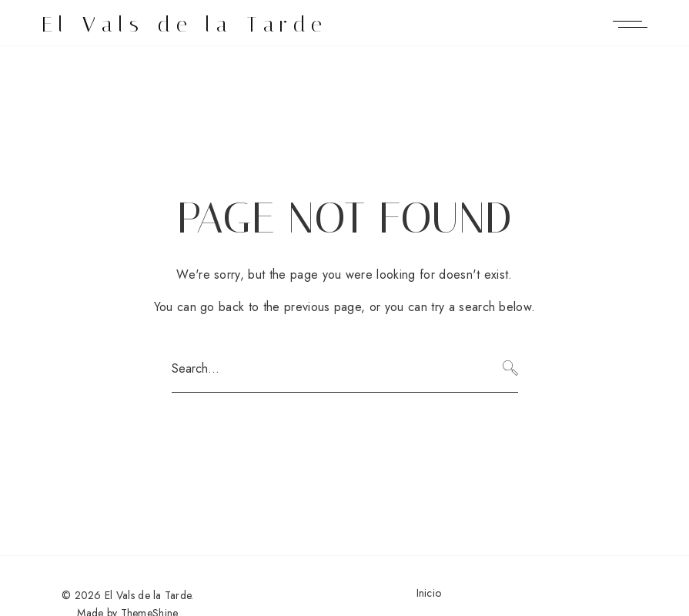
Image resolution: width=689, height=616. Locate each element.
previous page (323, 307)
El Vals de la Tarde (185, 24)
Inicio (429, 593)
